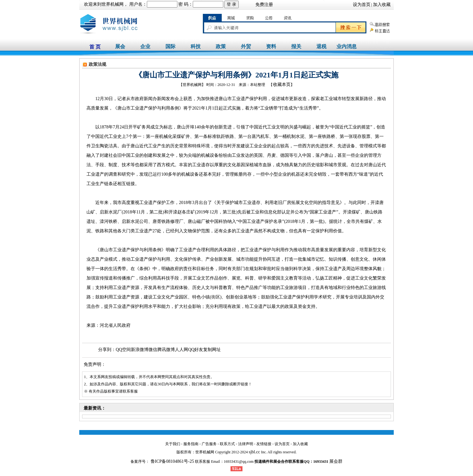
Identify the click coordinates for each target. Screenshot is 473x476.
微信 (153, 350)
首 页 (95, 47)
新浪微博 (140, 350)
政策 (221, 46)
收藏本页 (282, 85)
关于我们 (173, 444)
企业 (145, 46)
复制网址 (212, 350)
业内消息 (347, 46)
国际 (170, 46)
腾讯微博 (166, 350)
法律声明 (246, 444)
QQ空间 (123, 350)
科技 (196, 46)
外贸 (246, 46)
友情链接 (264, 444)
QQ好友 (196, 350)
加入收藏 (382, 5)
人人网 (181, 350)
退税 (321, 46)
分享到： (107, 350)
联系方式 (227, 444)
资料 (271, 46)
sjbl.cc (254, 452)
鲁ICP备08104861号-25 (172, 461)
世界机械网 (113, 4)
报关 (296, 46)
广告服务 (209, 444)
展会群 (336, 461)
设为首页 (362, 5)
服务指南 (191, 444)
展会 (120, 46)
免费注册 (264, 5)
